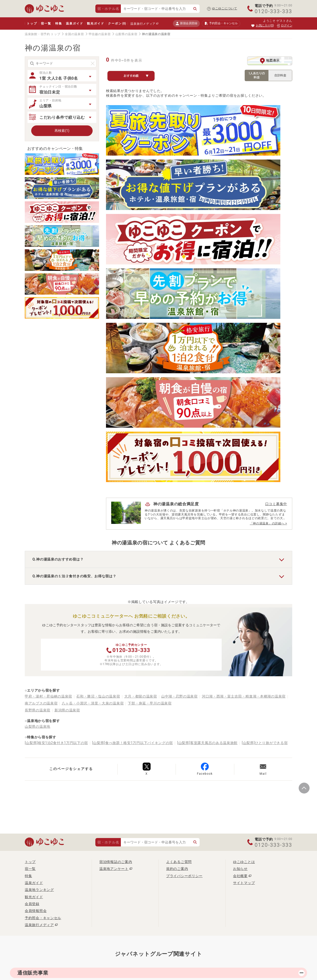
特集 (59, 23)
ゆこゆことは (244, 653)
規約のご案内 (177, 660)
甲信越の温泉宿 (100, 34)
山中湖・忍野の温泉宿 (179, 488)
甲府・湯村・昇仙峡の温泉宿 (48, 488)
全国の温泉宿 (74, 34)
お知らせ (240, 660)
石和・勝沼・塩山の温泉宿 (98, 488)
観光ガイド (95, 23)
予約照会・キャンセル (43, 709)
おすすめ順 (136, 76)
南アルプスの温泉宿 (41, 495)
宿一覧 (46, 23)
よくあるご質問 (179, 653)
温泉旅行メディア (143, 24)
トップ (32, 23)
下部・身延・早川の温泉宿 (150, 495)
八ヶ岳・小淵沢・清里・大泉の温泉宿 (93, 495)
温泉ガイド (74, 23)
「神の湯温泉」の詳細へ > (268, 259)
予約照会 (221, 23)
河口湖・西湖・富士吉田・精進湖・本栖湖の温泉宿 (244, 488)
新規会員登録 (186, 23)
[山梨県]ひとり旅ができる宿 (265, 535)
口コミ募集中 (276, 240)
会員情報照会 (36, 702)
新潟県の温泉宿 (67, 502)
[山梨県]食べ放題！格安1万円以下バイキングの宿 (132, 535)
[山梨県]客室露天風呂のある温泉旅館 (207, 535)
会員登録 (32, 695)
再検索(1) (62, 131)
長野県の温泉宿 (38, 502)
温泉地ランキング (39, 681)
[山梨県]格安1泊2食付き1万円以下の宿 (56, 535)
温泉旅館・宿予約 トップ (42, 34)
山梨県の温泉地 (38, 518)
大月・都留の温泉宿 (141, 488)
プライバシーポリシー (184, 667)
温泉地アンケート (114, 660)
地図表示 (270, 61)
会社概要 (240, 667)
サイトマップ (244, 675)
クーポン (117, 23)
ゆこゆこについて (225, 8)
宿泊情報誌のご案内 (116, 653)
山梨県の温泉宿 (126, 34)
